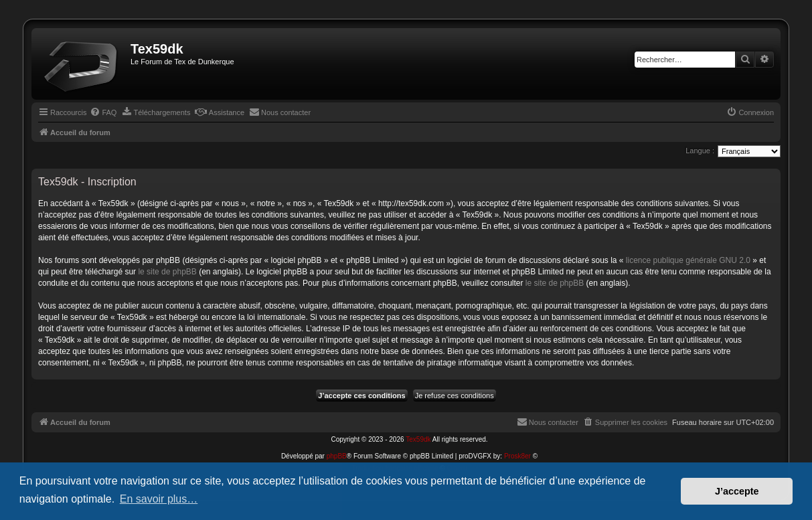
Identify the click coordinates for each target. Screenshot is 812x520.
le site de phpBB (167, 272)
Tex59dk (418, 439)
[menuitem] (103, 112)
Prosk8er (517, 456)
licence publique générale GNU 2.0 (688, 260)
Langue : (700, 151)
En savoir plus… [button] (159, 499)
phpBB (337, 456)
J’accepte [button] (737, 491)
